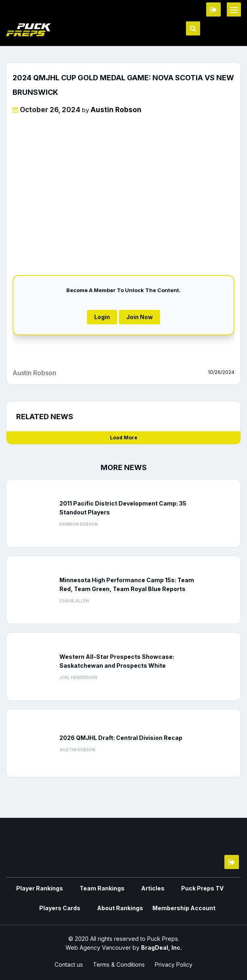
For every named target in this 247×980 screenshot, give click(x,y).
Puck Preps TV (202, 888)
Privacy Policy (174, 964)
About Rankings (120, 908)
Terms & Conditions (119, 964)
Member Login (213, 9)
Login (102, 317)
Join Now (139, 317)
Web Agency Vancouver (98, 948)
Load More (124, 438)
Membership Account (184, 908)
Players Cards (60, 908)
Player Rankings (40, 888)
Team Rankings (102, 888)
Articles (153, 888)
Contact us (69, 964)
